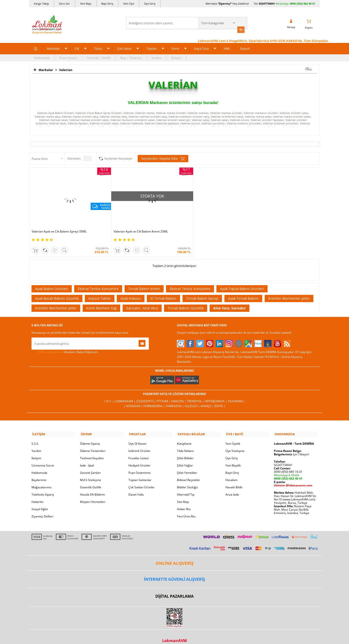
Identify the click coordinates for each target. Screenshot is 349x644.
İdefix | (220, 399)
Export (245, 48)
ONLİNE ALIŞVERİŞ (174, 555)
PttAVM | (164, 394)
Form (175, 48)
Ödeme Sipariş (90, 436)
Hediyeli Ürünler (139, 458)
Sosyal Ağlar (40, 501)
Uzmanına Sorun (43, 458)
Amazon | (179, 394)
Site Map (183, 494)
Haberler (38, 494)
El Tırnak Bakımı (163, 291)
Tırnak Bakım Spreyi (202, 291)
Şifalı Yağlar (185, 458)
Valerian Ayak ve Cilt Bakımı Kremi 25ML (132, 225)
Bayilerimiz (39, 472)
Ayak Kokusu (131, 291)
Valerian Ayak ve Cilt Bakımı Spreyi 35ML (59, 225)
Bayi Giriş (107, 4)
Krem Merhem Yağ (101, 301)
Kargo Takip (41, 4)
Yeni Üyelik (233, 436)
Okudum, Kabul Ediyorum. (65, 345)
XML (227, 48)
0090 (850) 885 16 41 (288, 464)
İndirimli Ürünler (139, 443)
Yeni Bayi (86, 4)
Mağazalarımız (42, 479)
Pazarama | (237, 394)
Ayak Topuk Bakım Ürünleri (242, 282)
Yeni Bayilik (233, 458)
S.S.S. (35, 436)
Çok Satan (124, 48)
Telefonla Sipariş (43, 487)
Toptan (152, 48)
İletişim (176, 57)
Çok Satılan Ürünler (142, 479)
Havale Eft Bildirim (92, 487)
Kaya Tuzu (202, 48)
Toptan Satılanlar (140, 472)
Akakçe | (207, 399)
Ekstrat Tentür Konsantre (98, 282)
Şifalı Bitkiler (185, 450)
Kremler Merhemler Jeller (289, 291)
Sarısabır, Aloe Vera (142, 301)
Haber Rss (184, 501)
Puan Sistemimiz (140, 465)
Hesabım (231, 472)
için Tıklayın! (291, 447)
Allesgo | (193, 399)
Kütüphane (184, 436)
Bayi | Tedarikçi (131, 57)
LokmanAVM (174, 633)
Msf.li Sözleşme (91, 472)
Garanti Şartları (90, 465)
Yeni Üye (129, 4)
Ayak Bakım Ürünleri (52, 282)
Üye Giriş (150, 4)
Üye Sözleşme (235, 443)
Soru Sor (64, 4)
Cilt (77, 48)
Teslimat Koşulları (92, 450)
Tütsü (98, 48)
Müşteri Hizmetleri (93, 494)
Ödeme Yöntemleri (93, 443)
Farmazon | (175, 399)
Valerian (65, 69)
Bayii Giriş (232, 465)
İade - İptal (87, 458)
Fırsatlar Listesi (139, 450)
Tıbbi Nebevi (185, 443)
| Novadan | (134, 399)
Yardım (157, 57)
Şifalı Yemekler (187, 465)
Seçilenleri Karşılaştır (118, 158)
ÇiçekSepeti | (146, 394)
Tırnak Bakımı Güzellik (186, 301)
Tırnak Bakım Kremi (144, 282)
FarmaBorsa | (155, 399)
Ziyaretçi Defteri (42, 509)
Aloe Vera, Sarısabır (230, 301)
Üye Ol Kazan (137, 436)
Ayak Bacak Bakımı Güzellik (57, 291)
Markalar (53, 48)
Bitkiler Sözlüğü (187, 479)
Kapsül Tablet (100, 291)
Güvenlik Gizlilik (91, 479)
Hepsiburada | (216, 394)
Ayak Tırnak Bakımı (243, 291)
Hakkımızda (42, 57)
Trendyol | (196, 394)
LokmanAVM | (125, 394)
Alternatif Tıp (186, 487)
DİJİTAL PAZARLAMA (174, 589)
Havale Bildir (234, 479)
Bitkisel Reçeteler (189, 472)
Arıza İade (232, 487)
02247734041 (267, 4)
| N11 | (109, 394)
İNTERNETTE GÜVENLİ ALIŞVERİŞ (174, 572)
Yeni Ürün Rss (186, 509)
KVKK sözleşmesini (51, 345)
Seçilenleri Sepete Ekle (163, 158)
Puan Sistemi (68, 57)
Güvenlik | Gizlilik (99, 57)
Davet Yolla (136, 487)
